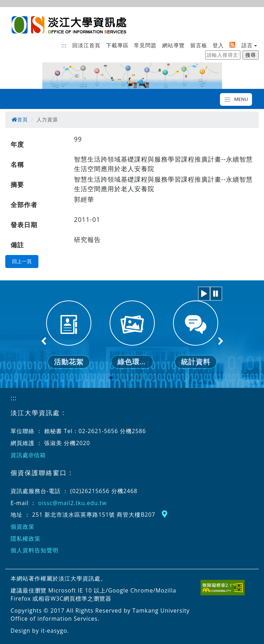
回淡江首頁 (86, 45)
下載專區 (117, 45)
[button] (204, 294)
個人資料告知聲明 (35, 550)
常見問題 (145, 45)
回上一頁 (22, 261)
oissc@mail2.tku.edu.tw (72, 503)
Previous (44, 341)
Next (220, 341)
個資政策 (23, 527)
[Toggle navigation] (236, 99)
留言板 (199, 45)
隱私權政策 (26, 539)
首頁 (20, 120)
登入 (218, 45)
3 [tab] (132, 378)
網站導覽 (173, 45)
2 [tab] (122, 378)
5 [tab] (153, 378)
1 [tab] (111, 378)
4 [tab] (143, 378)
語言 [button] (247, 45)
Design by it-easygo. (40, 631)
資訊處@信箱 (28, 455)
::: (64, 45)
